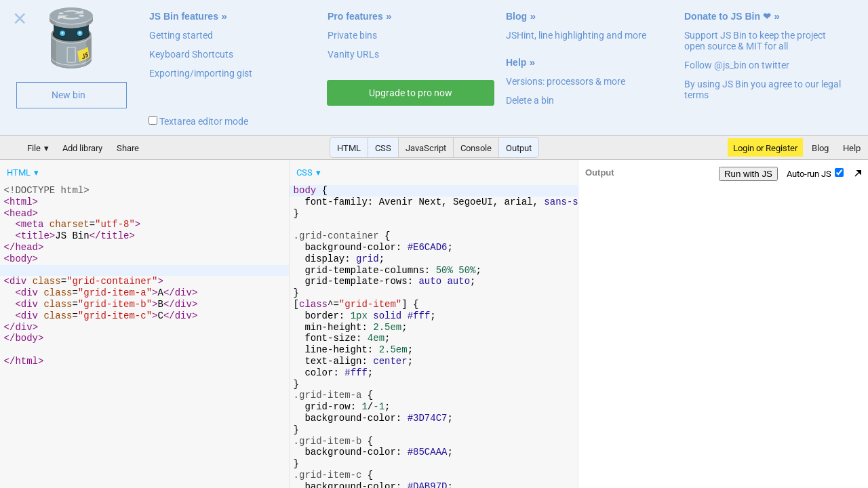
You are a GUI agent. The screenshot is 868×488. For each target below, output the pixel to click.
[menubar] (108, 169)
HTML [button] (349, 148)
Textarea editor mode (198, 121)
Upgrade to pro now (411, 93)
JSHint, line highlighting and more (576, 35)
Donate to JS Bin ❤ (728, 16)
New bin (68, 95)
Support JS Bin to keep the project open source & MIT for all (755, 41)
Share (128, 148)
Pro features (355, 16)
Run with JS (748, 174)
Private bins (352, 35)
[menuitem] (24, 172)
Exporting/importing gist (201, 73)
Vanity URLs (353, 54)
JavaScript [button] (426, 148)
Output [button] (519, 148)
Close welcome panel (20, 21)
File (34, 148)
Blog (516, 16)
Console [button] (476, 148)
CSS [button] (383, 148)
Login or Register (765, 148)
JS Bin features (184, 16)
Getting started (181, 35)
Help (516, 62)
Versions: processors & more (566, 81)
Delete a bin (530, 100)
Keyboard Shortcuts (191, 54)
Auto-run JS (815, 174)
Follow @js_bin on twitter (737, 65)
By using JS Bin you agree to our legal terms (763, 89)
